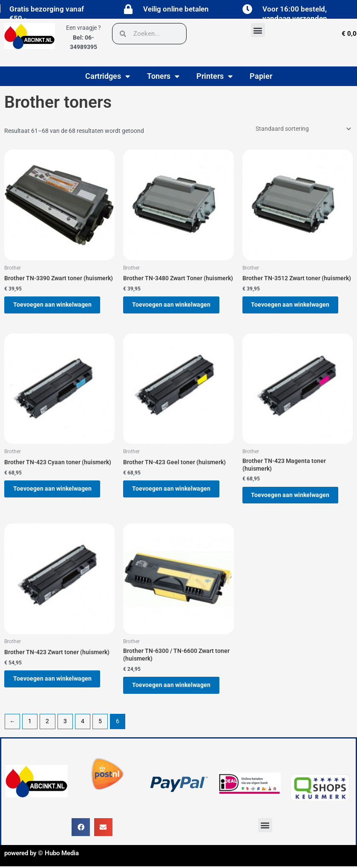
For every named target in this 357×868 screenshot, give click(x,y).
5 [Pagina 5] (100, 729)
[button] (258, 30)
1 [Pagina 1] (30, 729)
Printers (214, 76)
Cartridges (108, 76)
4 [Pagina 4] (83, 729)
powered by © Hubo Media (42, 861)
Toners (163, 76)
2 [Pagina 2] (47, 729)
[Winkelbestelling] (303, 129)
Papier (261, 76)
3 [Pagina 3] (65, 729)
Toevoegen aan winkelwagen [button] (55, 306)
